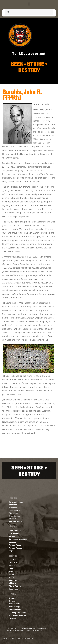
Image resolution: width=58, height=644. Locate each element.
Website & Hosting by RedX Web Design (18, 638)
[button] (29, 4)
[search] (26, 12)
